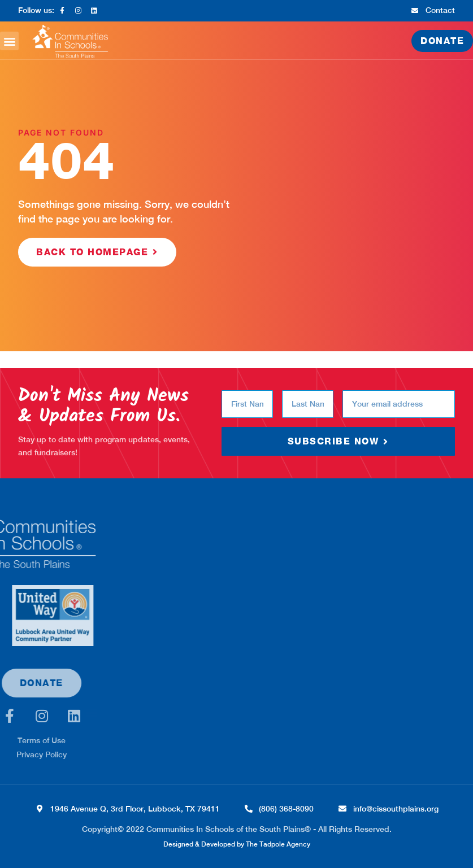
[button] (9, 41)
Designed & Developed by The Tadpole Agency (237, 844)
